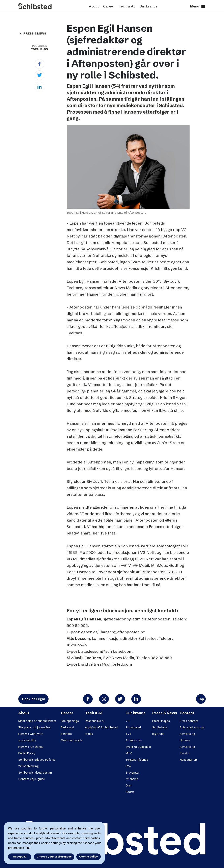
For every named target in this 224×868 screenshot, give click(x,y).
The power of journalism (34, 727)
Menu (198, 6)
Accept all (20, 856)
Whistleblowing (29, 766)
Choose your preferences (54, 856)
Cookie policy (89, 856)
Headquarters (189, 760)
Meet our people (72, 740)
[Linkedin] (39, 87)
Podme (130, 792)
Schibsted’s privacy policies (37, 760)
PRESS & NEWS (32, 33)
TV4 (128, 734)
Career (109, 6)
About (94, 6)
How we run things (31, 747)
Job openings (70, 721)
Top (201, 699)
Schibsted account (192, 727)
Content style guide (32, 779)
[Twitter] (39, 75)
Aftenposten (134, 740)
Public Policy (27, 753)
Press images (161, 721)
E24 (128, 766)
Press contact (189, 721)
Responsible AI (95, 721)
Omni (129, 785)
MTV (129, 753)
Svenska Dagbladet (138, 747)
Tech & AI (127, 6)
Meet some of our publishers (37, 721)
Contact (187, 713)
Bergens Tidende (137, 760)
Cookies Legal (33, 699)
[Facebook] (39, 64)
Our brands (148, 6)
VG (128, 721)
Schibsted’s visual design (35, 773)
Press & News (165, 713)
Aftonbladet (133, 727)
